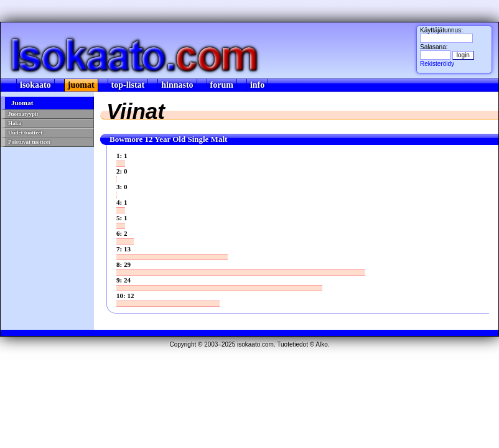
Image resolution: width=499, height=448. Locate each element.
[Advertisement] (46, 228)
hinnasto (177, 85)
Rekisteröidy (437, 64)
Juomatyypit (23, 114)
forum (222, 85)
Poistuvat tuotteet (29, 142)
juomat (81, 85)
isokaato (35, 85)
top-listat (128, 85)
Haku (15, 123)
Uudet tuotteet (25, 133)
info (257, 85)
